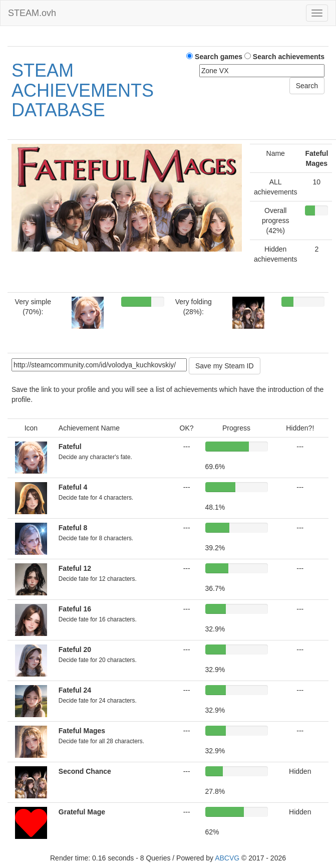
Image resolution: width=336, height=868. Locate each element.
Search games (214, 57)
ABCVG (227, 858)
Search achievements (284, 57)
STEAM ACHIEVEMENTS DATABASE (83, 90)
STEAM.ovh (32, 13)
